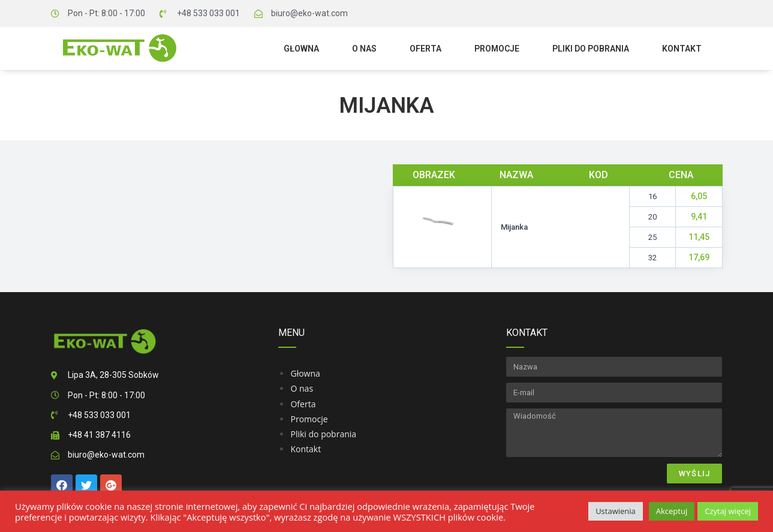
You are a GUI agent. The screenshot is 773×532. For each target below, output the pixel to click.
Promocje (497, 49)
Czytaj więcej (728, 511)
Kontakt (682, 49)
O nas (364, 49)
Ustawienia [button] (616, 511)
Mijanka (387, 106)
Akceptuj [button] (672, 511)
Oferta (425, 49)
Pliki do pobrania (591, 49)
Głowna (301, 49)
